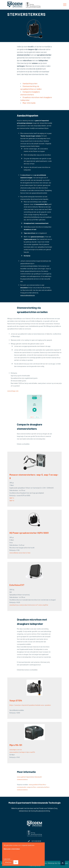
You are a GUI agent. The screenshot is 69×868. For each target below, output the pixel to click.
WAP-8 (12, 501)
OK (16, 862)
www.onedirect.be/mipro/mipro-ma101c (22, 752)
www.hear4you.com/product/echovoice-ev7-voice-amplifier (29, 605)
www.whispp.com (13, 391)
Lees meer (7, 859)
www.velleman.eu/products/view (20, 553)
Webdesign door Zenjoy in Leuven (58, 863)
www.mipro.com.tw (16, 750)
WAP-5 (12, 498)
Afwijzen (8, 862)
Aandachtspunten (30, 83)
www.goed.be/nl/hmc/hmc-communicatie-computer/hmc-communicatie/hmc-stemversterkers (33, 787)
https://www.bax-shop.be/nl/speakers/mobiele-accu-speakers (30, 705)
